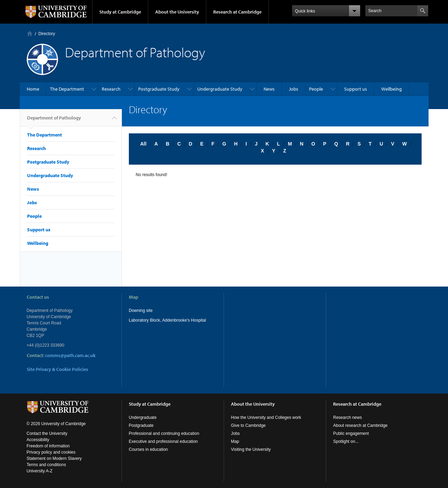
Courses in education (148, 449)
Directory (47, 34)
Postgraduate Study (159, 89)
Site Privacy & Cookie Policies (57, 369)
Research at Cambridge (237, 12)
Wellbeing (392, 89)
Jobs (294, 89)
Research (111, 89)
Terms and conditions (46, 465)
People (316, 89)
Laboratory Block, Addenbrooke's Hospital (167, 320)
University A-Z (40, 471)
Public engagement (351, 433)
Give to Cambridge (248, 425)
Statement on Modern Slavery (54, 458)
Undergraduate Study (220, 89)
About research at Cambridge (360, 425)
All (143, 144)
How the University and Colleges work (266, 417)
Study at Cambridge (120, 12)
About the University (177, 12)
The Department (67, 89)
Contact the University (47, 433)
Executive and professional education (163, 441)
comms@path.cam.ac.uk (70, 355)
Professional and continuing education (164, 433)
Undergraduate (143, 417)
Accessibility (38, 440)
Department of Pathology (54, 121)
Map (235, 441)
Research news (347, 417)
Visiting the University (251, 449)
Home (30, 34)
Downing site (141, 311)
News (269, 89)
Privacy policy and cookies (51, 452)
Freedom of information (48, 446)
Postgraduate (141, 425)
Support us (356, 89)
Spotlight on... (346, 441)
